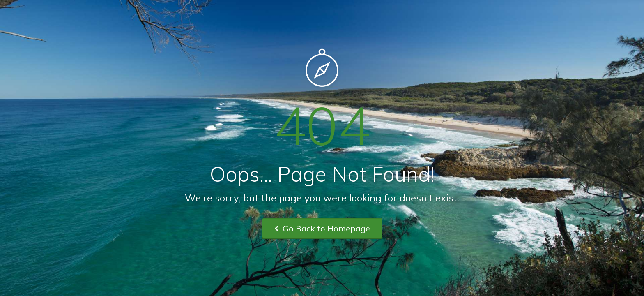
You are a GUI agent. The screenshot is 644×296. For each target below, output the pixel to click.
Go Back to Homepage (322, 228)
